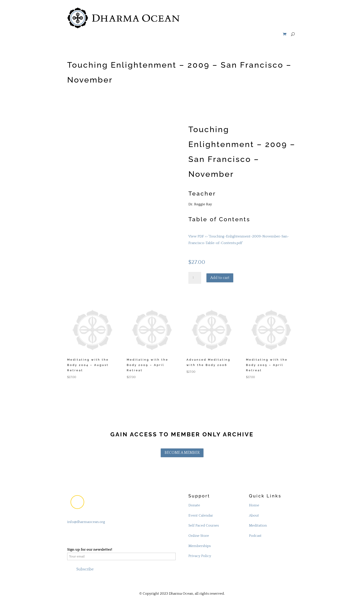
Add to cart (220, 278)
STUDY (241, 8)
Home (254, 505)
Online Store (199, 536)
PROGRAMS (262, 8)
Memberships (200, 546)
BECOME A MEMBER (182, 453)
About (254, 515)
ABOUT (195, 8)
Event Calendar (201, 515)
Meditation (258, 525)
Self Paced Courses (204, 525)
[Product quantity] (195, 278)
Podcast (255, 536)
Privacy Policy (200, 556)
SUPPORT (286, 8)
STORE (265, 24)
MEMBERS (286, 24)
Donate (194, 505)
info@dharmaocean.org (86, 522)
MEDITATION (218, 8)
